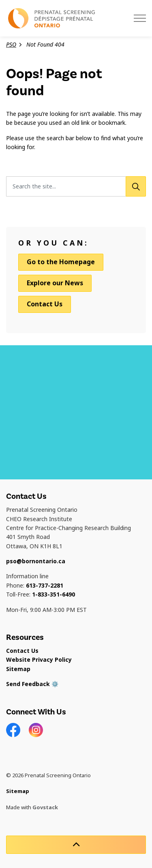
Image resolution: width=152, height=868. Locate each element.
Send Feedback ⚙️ (32, 684)
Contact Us (45, 304)
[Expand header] (140, 18)
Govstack (45, 807)
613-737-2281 (45, 586)
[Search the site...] (76, 186)
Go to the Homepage (61, 262)
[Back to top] (76, 845)
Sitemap (18, 669)
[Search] (136, 186)
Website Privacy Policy (39, 660)
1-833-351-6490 (54, 594)
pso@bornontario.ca (36, 561)
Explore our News (55, 283)
